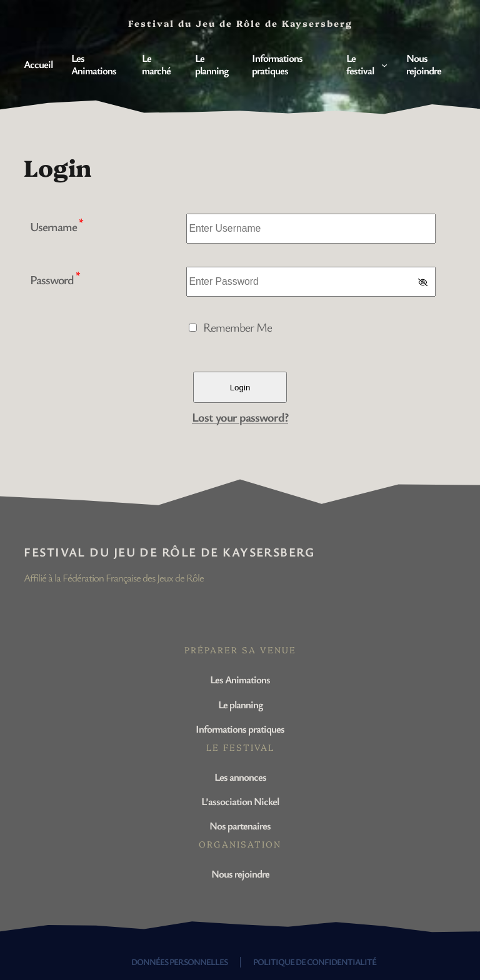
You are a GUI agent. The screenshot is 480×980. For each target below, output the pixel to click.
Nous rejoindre (240, 874)
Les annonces (240, 777)
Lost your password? (240, 417)
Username (57, 226)
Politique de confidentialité (315, 962)
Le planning (240, 704)
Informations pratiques (240, 729)
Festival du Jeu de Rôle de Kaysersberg (169, 552)
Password (55, 280)
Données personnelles (179, 962)
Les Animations (240, 679)
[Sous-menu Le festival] (384, 64)
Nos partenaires (240, 825)
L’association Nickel (240, 801)
